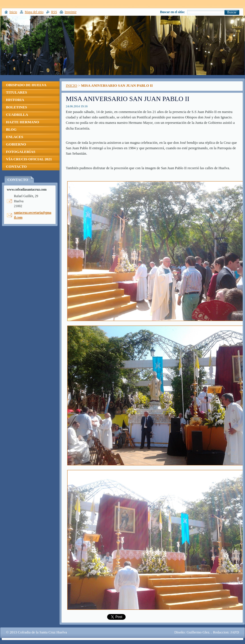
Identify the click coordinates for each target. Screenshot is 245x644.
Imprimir (71, 12)
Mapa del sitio (34, 12)
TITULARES (17, 92)
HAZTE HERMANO (23, 122)
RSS (54, 12)
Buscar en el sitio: (172, 12)
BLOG (11, 130)
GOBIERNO (16, 144)
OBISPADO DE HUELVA (26, 85)
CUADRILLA (17, 115)
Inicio (13, 12)
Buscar (232, 12)
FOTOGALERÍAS (21, 152)
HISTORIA (15, 100)
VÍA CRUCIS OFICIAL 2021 (29, 159)
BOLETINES (17, 107)
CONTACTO (16, 167)
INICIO (72, 86)
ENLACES (15, 137)
